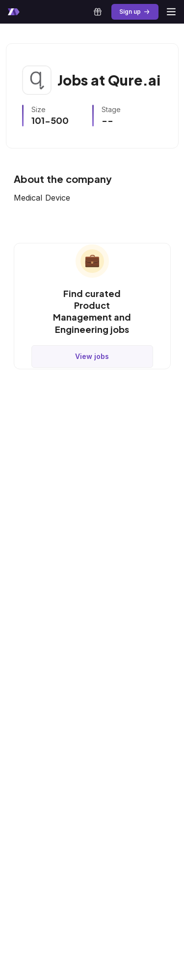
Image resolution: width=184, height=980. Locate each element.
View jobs (92, 356)
